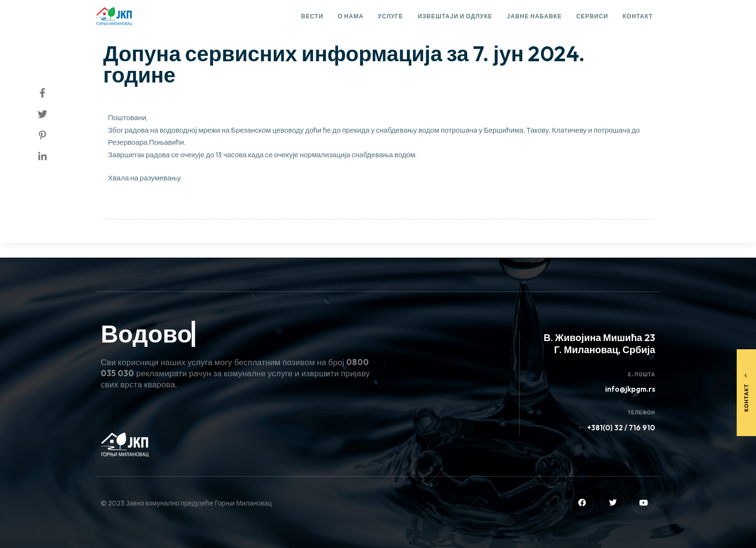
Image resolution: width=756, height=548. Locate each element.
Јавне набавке (534, 16)
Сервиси (592, 16)
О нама (351, 16)
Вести (312, 16)
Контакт (638, 16)
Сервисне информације (151, 27)
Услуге (391, 16)
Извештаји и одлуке (455, 16)
